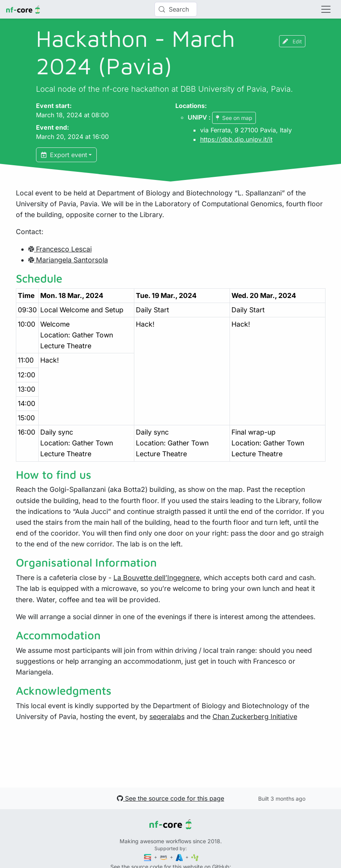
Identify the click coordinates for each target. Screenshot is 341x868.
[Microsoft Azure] (180, 857)
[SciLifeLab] (195, 857)
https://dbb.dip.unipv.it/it (236, 139)
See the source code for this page (170, 798)
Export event (64, 155)
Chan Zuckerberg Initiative (255, 716)
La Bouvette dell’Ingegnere (157, 578)
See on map (234, 118)
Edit (292, 41)
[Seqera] (148, 857)
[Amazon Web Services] (164, 857)
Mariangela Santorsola (68, 260)
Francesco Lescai (60, 249)
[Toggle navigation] (326, 9)
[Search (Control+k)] (176, 9)
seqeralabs (167, 716)
